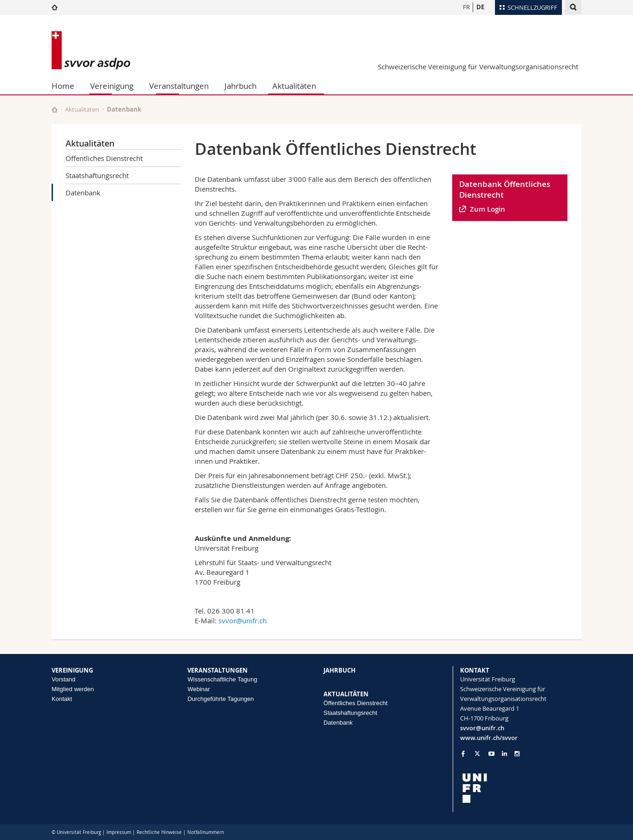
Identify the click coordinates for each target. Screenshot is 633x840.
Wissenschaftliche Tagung (222, 679)
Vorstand (63, 679)
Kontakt (62, 699)
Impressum (119, 832)
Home (63, 86)
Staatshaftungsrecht (97, 175)
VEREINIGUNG (72, 670)
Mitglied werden (73, 689)
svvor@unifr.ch (243, 620)
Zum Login (488, 209)
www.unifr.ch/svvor (489, 738)
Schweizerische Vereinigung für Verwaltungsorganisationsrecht (478, 67)
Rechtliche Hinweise (159, 832)
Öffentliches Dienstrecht (104, 158)
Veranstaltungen (179, 86)
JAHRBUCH (340, 670)
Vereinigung (112, 86)
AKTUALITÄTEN (346, 694)
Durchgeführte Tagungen (221, 699)
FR (466, 7)
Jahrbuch (241, 86)
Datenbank (83, 193)
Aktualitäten (294, 86)
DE (480, 7)
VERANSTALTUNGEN (218, 670)
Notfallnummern (206, 832)
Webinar (198, 689)
